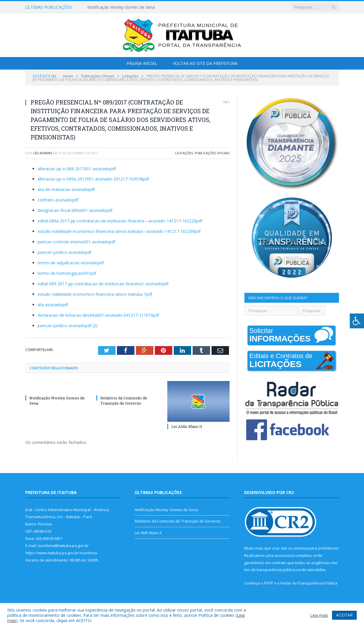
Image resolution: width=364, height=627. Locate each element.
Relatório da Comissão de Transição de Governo (124, 401)
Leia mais (319, 615)
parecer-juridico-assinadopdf (64, 252)
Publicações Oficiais (212, 153)
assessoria (284, 555)
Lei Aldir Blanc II (187, 426)
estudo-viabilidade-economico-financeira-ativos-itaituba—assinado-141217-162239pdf (119, 231)
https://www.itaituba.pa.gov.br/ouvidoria (61, 553)
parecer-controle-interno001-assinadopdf (76, 242)
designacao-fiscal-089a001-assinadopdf (75, 210)
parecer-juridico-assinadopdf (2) (68, 326)
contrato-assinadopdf (58, 200)
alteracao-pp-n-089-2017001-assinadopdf (77, 169)
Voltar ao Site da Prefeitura (205, 63)
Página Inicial (142, 63)
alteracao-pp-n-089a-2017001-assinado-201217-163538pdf (93, 179)
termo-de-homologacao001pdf (67, 273)
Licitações (184, 153)
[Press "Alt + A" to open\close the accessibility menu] (357, 321)
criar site (280, 548)
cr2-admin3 (42, 153)
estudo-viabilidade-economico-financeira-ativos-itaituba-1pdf (95, 294)
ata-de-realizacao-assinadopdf (66, 189)
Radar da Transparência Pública (309, 583)
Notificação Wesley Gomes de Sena (121, 7)
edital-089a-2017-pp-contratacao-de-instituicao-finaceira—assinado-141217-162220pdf (120, 221)
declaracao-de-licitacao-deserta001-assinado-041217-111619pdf (98, 315)
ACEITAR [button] (344, 615)
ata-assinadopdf (53, 305)
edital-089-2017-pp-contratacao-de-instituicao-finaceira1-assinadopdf (103, 284)
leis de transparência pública (270, 570)
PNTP (269, 583)
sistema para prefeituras (316, 548)
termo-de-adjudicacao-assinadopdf (71, 263)
